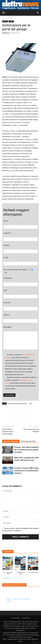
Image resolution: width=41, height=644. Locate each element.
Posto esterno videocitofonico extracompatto (8, 432)
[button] (38, 13)
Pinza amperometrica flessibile (31, 430)
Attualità (11, 18)
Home (4, 18)
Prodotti (11, 21)
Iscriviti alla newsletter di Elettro (14, 585)
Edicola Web (6, 578)
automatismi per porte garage (17, 403)
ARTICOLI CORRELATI (11, 441)
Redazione (6, 33)
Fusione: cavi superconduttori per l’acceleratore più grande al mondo (27, 450)
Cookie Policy (26, 618)
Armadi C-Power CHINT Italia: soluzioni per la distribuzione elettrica (27, 471)
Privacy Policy (15, 618)
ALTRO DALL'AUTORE (28, 441)
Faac (31, 403)
